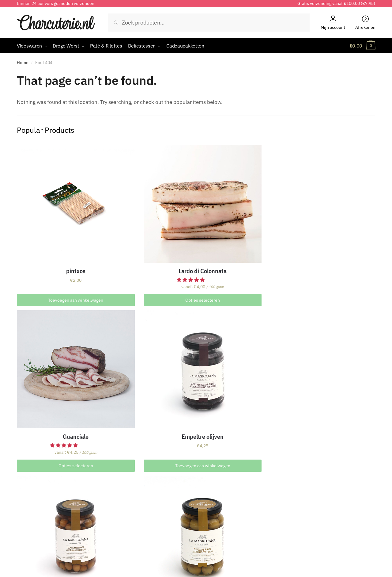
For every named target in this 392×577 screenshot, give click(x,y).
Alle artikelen (309, 487)
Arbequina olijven (58, 360)
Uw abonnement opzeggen (231, 504)
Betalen (118, 495)
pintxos (57, 235)
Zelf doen (305, 513)
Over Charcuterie (36, 487)
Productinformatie (315, 521)
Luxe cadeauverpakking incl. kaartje (330, 364)
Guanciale (239, 235)
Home (23, 63)
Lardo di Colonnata (148, 235)
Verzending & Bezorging (136, 504)
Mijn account (333, 27)
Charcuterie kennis (316, 504)
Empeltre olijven (329, 235)
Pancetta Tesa (239, 339)
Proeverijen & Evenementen (48, 521)
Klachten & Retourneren (136, 513)
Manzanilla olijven (148, 360)
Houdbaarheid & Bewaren (45, 504)
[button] (138, 244)
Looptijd (211, 495)
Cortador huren (34, 513)
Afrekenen (365, 27)
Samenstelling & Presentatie (48, 495)
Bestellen (120, 487)
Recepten (305, 495)
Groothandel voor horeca (44, 529)
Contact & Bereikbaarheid (138, 521)
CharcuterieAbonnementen (232, 487)
